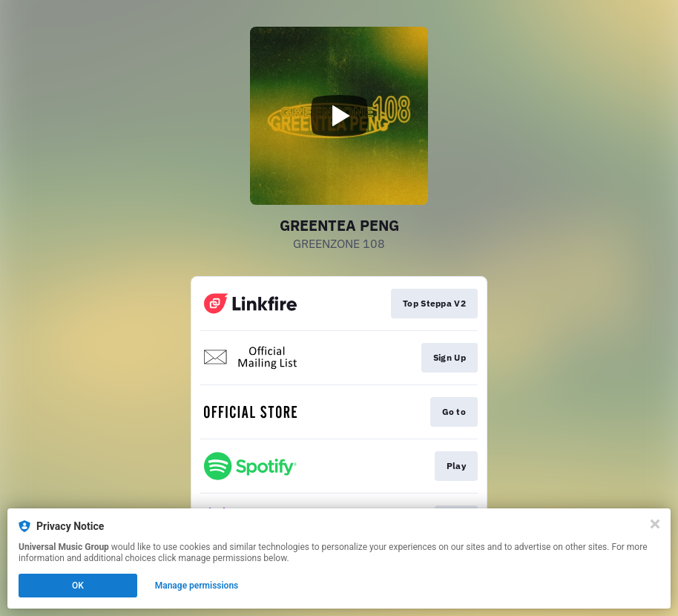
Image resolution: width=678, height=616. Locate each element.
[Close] (655, 524)
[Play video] (339, 116)
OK (78, 586)
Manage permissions (197, 586)
